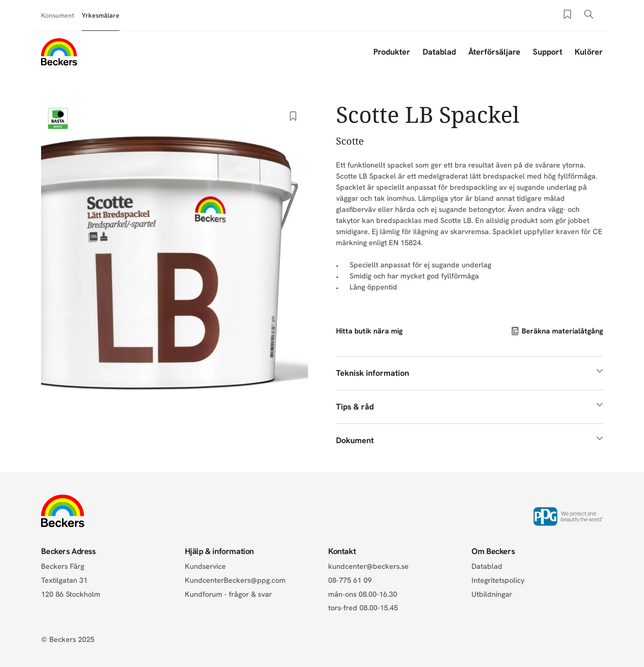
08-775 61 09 (350, 580)
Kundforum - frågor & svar (228, 594)
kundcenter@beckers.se (368, 566)
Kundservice (205, 566)
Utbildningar (492, 594)
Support (547, 52)
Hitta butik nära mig (369, 331)
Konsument (58, 15)
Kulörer (589, 52)
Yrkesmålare (101, 15)
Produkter (392, 52)
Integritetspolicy (498, 580)
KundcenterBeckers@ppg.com (237, 580)
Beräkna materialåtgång (562, 331)
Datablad (439, 52)
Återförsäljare (494, 52)
